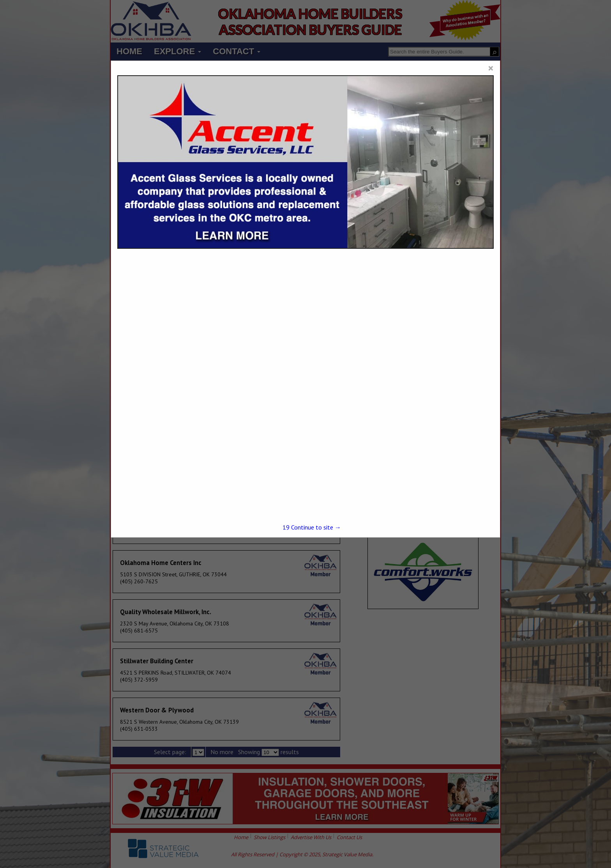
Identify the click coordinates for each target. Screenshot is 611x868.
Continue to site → (312, 527)
